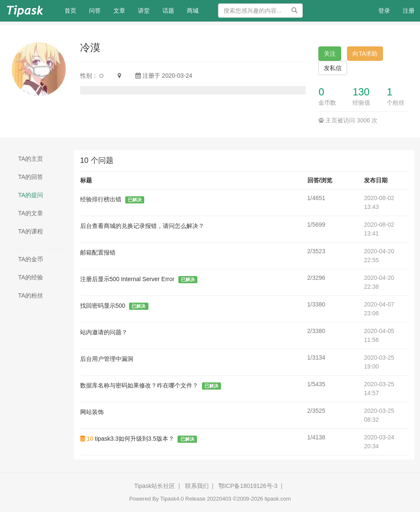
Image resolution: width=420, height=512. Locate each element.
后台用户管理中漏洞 (107, 359)
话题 (168, 11)
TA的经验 (31, 277)
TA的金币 (31, 259)
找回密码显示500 (103, 306)
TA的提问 (31, 195)
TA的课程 (31, 231)
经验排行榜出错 (101, 199)
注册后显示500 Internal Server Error (127, 279)
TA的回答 (31, 177)
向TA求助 (365, 54)
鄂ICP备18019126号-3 (248, 486)
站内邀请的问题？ (104, 332)
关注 (330, 54)
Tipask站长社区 (155, 486)
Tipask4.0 (172, 499)
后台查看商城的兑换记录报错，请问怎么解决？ (142, 226)
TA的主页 (31, 159)
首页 (74, 10)
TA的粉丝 (31, 295)
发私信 (333, 68)
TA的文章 (31, 213)
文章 (119, 11)
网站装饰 (92, 412)
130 (361, 92)
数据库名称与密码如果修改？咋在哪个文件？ (139, 385)
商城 (193, 11)
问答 (95, 11)
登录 (384, 11)
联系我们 (197, 486)
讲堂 (144, 11)
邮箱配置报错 (98, 252)
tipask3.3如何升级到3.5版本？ (135, 439)
